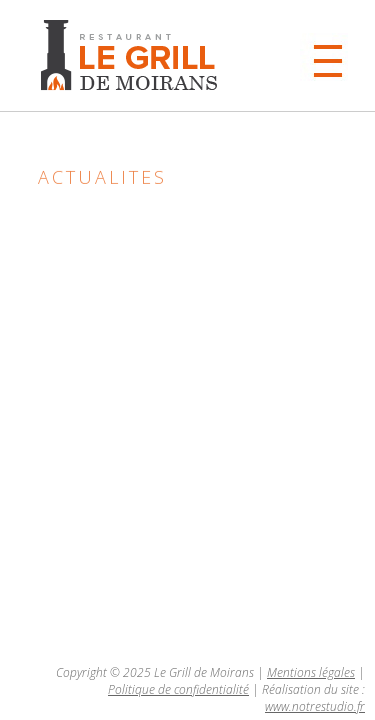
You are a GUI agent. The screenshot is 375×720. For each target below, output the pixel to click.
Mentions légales (311, 672)
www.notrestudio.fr (315, 706)
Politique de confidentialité (178, 689)
